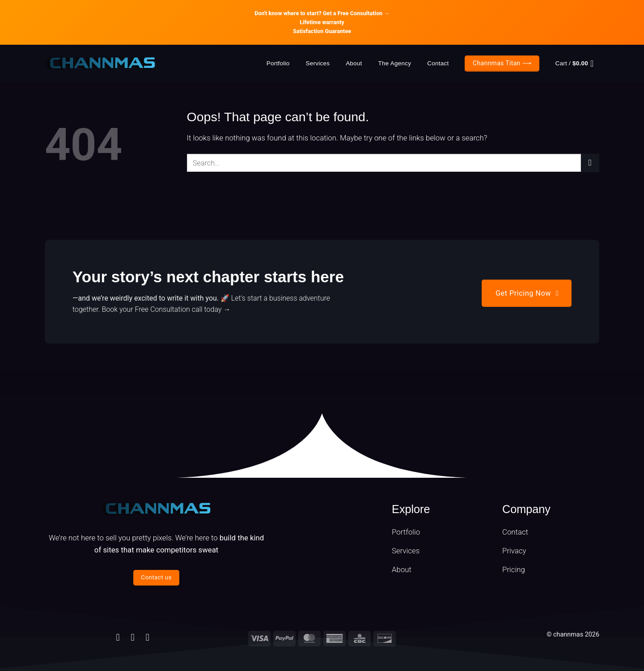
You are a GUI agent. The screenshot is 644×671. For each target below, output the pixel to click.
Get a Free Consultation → (356, 13)
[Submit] (590, 163)
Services (318, 63)
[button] (577, 64)
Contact (438, 63)
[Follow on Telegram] (148, 637)
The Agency (395, 63)
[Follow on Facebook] (118, 637)
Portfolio (278, 63)
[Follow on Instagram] (133, 637)
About (354, 63)
